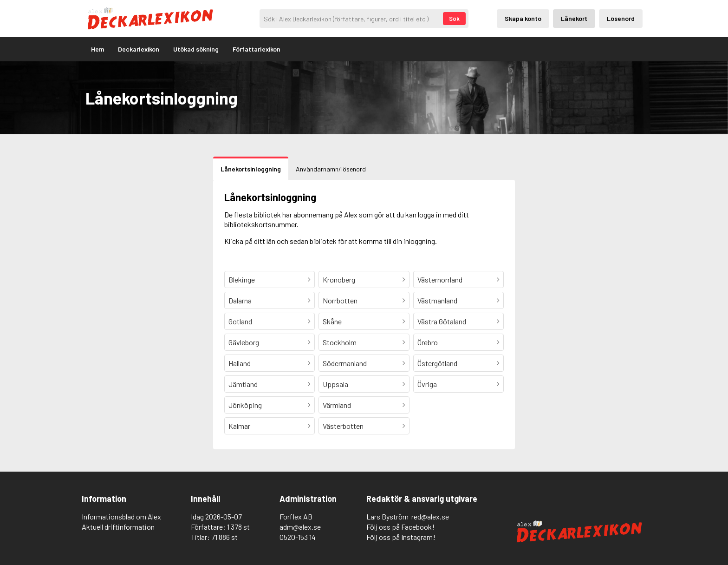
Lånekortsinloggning (251, 169)
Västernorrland (440, 279)
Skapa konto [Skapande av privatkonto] (523, 18)
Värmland (337, 405)
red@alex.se (430, 516)
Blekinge (242, 279)
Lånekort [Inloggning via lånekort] (574, 18)
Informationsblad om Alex (121, 516)
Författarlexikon (257, 49)
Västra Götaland (442, 321)
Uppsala (335, 384)
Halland (240, 363)
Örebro (428, 342)
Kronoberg (339, 279)
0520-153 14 (298, 537)
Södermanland (345, 363)
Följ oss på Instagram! (401, 537)
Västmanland (437, 300)
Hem (97, 49)
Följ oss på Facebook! (400, 527)
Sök (454, 19)
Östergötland (437, 363)
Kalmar (239, 426)
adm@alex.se (300, 527)
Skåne (332, 321)
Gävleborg (244, 342)
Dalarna (240, 300)
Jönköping (245, 405)
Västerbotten (343, 426)
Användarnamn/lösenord (331, 169)
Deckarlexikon (139, 49)
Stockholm (340, 342)
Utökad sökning (196, 49)
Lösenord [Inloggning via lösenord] (621, 18)
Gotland (240, 321)
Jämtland (243, 384)
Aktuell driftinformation (118, 527)
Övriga (427, 384)
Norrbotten (340, 300)
